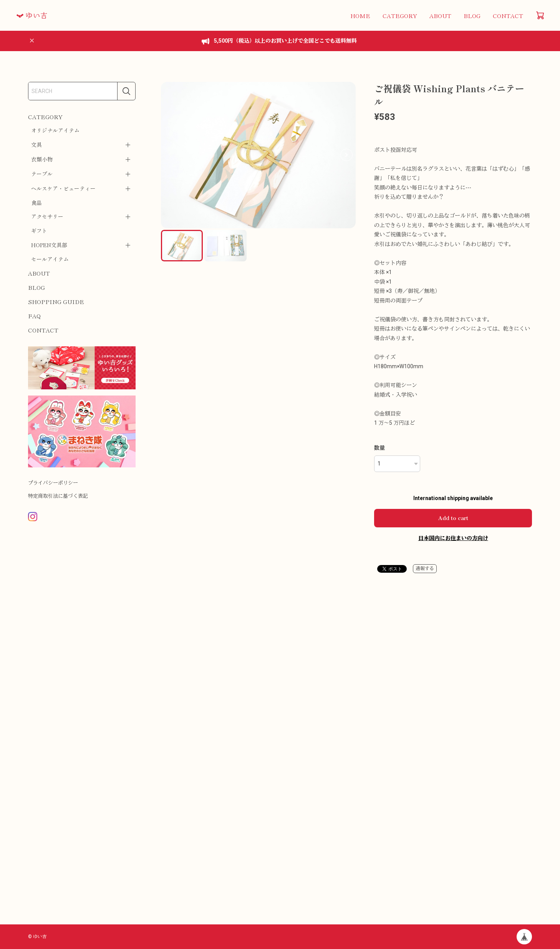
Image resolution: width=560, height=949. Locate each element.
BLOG (472, 16)
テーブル (42, 174)
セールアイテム (50, 259)
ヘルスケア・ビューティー (63, 188)
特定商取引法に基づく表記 (58, 496)
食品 (36, 203)
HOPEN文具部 (49, 245)
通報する (425, 568)
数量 (379, 448)
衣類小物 (42, 159)
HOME (360, 16)
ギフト (39, 231)
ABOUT (440, 16)
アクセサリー (47, 216)
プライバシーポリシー (53, 483)
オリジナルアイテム (55, 130)
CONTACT (508, 16)
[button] (346, 155)
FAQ (34, 316)
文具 (36, 145)
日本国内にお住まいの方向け (453, 538)
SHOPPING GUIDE (56, 302)
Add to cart (453, 518)
